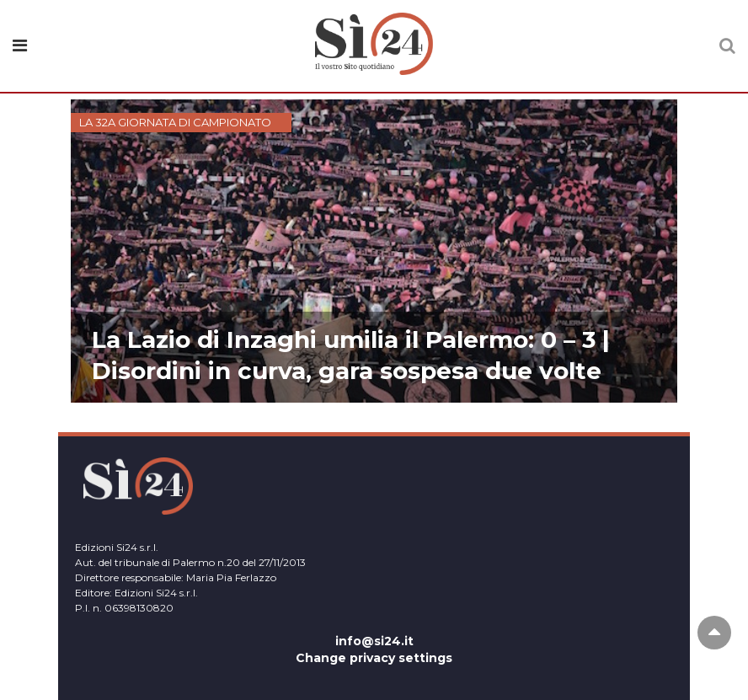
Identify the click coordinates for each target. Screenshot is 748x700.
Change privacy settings (374, 658)
